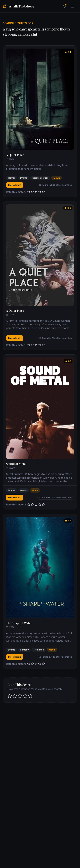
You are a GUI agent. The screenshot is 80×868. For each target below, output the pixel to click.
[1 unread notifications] (64, 6)
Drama (24, 178)
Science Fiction (40, 178)
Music (24, 490)
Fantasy (25, 650)
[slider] (36, 192)
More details (15, 185)
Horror (12, 178)
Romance (39, 650)
